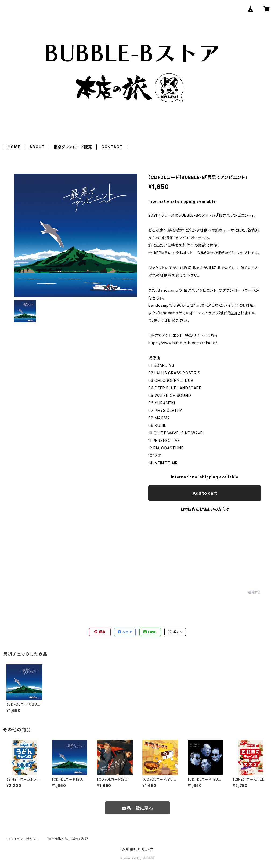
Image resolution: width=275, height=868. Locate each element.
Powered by (137, 858)
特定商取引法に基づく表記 (68, 839)
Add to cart (205, 493)
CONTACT (112, 147)
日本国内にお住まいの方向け (205, 509)
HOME (14, 147)
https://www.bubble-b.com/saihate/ (183, 343)
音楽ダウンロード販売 (73, 147)
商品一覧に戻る (137, 808)
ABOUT (37, 147)
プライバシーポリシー (23, 839)
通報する (254, 592)
